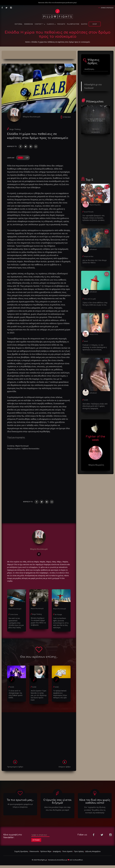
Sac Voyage (58, 614)
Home (27, 42)
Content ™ (40, 24)
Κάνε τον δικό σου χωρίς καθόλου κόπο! (95, 801)
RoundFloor (79, 860)
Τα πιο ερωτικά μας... (20, 800)
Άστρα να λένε (89, 256)
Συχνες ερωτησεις (107, 8)
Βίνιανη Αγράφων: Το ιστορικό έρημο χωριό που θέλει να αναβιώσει (38, 621)
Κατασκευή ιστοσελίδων (57, 860)
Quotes (84, 24)
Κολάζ (12, 687)
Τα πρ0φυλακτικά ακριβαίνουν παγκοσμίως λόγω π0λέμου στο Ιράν (60, 694)
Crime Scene (14, 614)
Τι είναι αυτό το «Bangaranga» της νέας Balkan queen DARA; (16, 694)
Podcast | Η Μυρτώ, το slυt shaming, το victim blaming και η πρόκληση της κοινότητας (95, 347)
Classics (51, 24)
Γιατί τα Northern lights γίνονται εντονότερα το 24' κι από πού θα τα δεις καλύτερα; (61, 623)
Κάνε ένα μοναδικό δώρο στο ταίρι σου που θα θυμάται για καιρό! (57, 809)
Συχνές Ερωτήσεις (21, 851)
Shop (95, 24)
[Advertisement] (39, 737)
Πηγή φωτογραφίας (16, 437)
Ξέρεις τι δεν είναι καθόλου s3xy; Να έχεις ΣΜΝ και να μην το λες (95, 304)
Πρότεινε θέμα (46, 851)
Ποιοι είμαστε (67, 851)
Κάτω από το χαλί (90, 299)
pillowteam (93, 249)
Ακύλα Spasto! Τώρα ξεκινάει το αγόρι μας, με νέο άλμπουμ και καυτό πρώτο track (39, 695)
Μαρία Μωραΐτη (95, 205)
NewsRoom (29, 24)
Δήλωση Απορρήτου (93, 851)
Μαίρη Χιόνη (94, 334)
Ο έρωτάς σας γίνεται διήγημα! (57, 801)
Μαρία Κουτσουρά (32, 117)
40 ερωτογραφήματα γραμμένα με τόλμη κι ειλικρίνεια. (20, 806)
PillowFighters (73, 24)
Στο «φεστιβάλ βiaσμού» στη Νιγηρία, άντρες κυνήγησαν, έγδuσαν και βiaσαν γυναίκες (93, 218)
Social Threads (89, 212)
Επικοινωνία (34, 851)
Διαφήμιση (57, 851)
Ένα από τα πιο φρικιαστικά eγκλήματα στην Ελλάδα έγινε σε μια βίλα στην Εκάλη (16, 623)
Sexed (86, 341)
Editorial (19, 24)
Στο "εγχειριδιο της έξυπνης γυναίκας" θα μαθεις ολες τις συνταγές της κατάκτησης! (95, 810)
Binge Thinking (15, 129)
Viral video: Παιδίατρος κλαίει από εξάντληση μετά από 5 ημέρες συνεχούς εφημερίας (95, 406)
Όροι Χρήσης (79, 851)
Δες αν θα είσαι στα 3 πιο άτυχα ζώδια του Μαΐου (94, 261)
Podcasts (61, 24)
